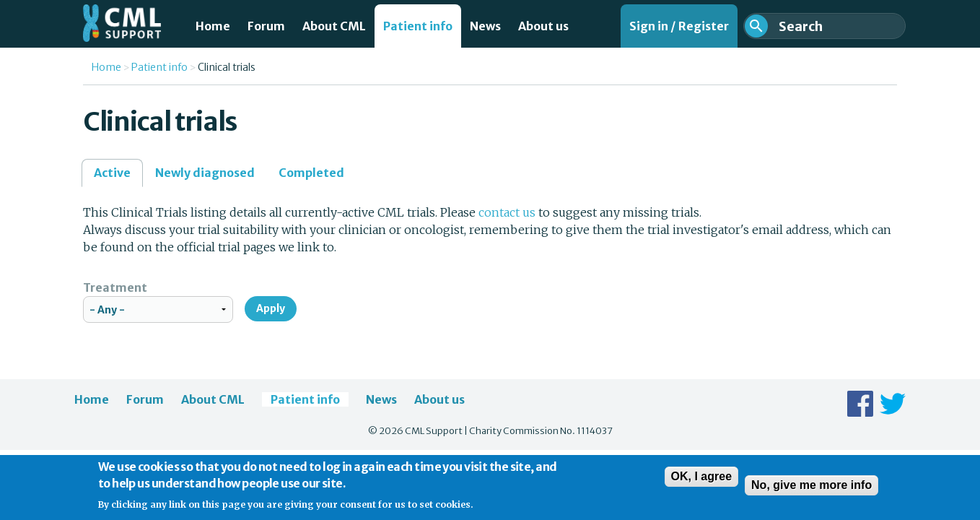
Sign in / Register (679, 26)
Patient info (418, 26)
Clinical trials (227, 67)
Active (118, 176)
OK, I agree (701, 481)
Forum (266, 26)
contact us (507, 212)
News (485, 26)
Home (213, 26)
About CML (334, 26)
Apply (271, 308)
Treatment (115, 287)
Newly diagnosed (205, 173)
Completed (311, 173)
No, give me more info (811, 489)
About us (543, 26)
